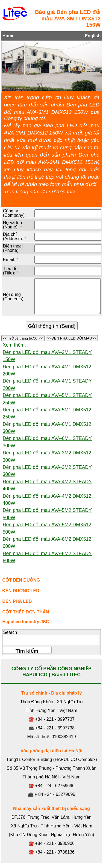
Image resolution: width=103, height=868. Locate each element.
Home (8, 36)
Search (10, 632)
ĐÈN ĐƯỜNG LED (21, 591)
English (93, 36)
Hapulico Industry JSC (26, 622)
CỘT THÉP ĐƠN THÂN (26, 612)
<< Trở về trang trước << (23, 338)
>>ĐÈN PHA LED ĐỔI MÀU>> (72, 338)
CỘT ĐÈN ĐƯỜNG (21, 580)
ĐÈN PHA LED (17, 601)
